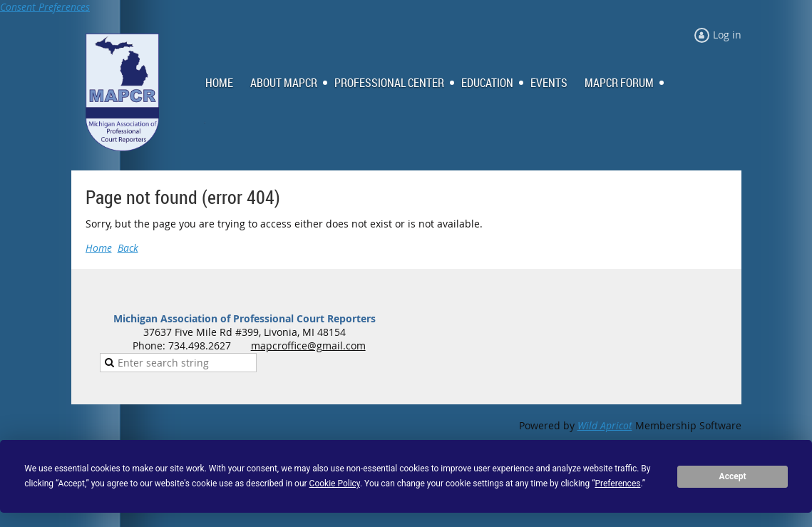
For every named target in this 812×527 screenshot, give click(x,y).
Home (99, 248)
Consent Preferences (45, 7)
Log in (727, 35)
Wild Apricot (605, 425)
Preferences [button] (617, 483)
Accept (733, 476)
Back (128, 248)
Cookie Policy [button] (335, 483)
